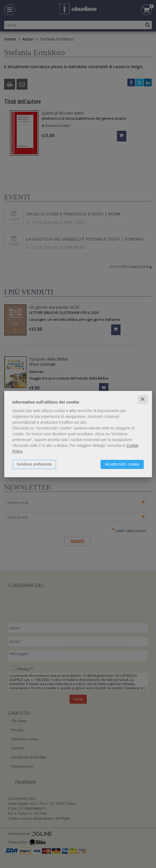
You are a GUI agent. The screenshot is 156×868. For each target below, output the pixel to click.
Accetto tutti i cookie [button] (122, 464)
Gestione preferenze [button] (34, 464)
